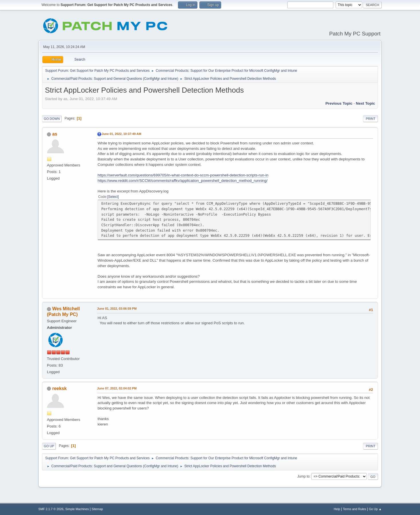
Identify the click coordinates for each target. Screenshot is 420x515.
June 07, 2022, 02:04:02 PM (117, 388)
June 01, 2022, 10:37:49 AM (121, 134)
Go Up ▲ (375, 509)
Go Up (49, 446)
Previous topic (339, 103)
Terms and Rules (355, 509)
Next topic (365, 103)
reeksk (59, 388)
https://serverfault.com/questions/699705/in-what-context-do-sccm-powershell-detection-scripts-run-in (183, 175)
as (55, 134)
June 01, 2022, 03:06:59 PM (117, 309)
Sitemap (97, 509)
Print (371, 119)
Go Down (52, 119)
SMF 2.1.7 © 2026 (51, 509)
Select (113, 197)
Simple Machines (77, 509)
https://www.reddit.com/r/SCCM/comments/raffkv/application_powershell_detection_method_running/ (183, 181)
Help (337, 509)
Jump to (303, 476)
